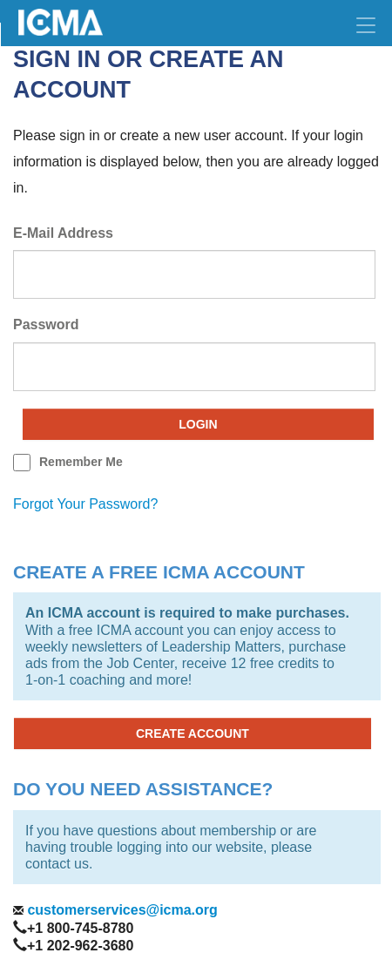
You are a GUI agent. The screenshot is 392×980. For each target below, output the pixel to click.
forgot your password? (85, 504)
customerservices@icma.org (121, 910)
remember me (81, 462)
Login (198, 424)
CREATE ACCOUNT (193, 733)
